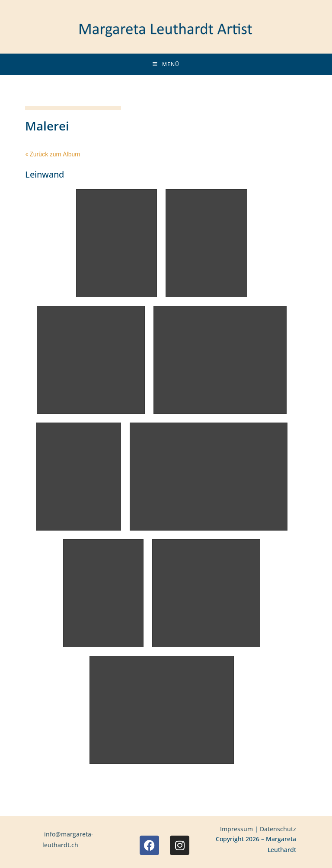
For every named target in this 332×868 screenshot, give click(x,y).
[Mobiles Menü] (166, 64)
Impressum (236, 829)
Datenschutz (278, 829)
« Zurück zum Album (53, 154)
